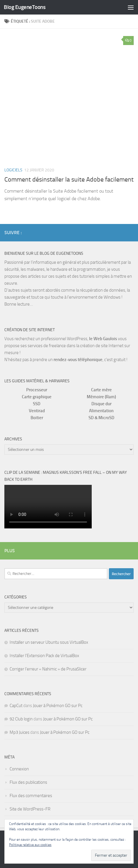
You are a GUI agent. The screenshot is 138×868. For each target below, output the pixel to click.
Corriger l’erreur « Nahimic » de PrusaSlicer (48, 669)
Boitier (37, 418)
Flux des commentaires (31, 796)
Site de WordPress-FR (30, 809)
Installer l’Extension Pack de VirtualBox (44, 656)
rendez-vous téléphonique (78, 360)
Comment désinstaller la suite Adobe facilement (69, 180)
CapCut (16, 706)
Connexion (19, 769)
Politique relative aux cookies (30, 845)
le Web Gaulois (103, 339)
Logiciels (13, 170)
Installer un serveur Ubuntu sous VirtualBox (49, 642)
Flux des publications (28, 782)
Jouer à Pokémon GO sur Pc (58, 706)
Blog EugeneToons (25, 7)
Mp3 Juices (20, 732)
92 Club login (21, 719)
